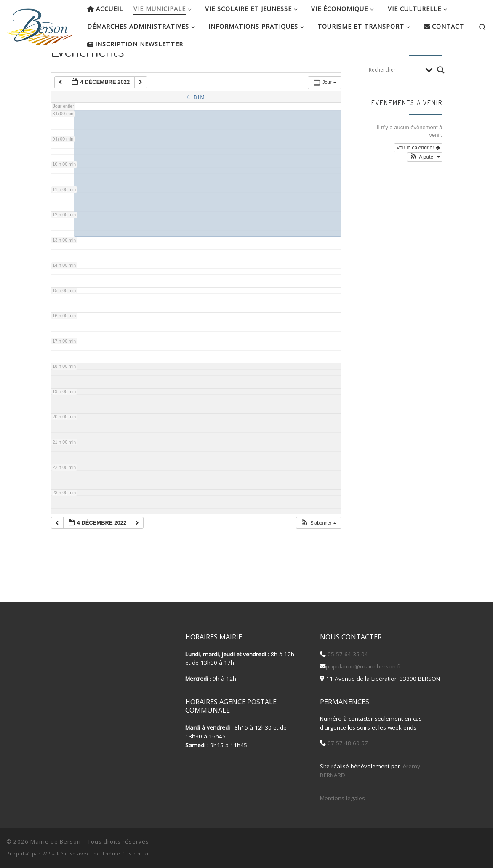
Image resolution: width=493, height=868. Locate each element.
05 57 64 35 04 (347, 654)
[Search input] (395, 97)
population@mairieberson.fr (364, 666)
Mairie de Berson (56, 841)
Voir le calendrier (418, 175)
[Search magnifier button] (441, 97)
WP (47, 853)
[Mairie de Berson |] (40, 24)
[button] (318, 550)
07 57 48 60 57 (347, 743)
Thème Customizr (126, 853)
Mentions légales (342, 798)
